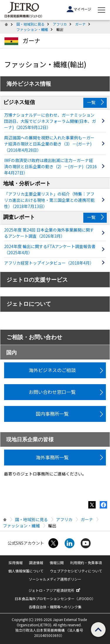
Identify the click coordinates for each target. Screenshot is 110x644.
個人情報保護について (26, 571)
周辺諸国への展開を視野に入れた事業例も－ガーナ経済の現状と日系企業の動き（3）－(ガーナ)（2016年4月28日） (49, 144)
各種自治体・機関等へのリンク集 (55, 607)
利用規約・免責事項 (86, 563)
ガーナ (80, 24)
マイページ (79, 9)
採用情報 (16, 563)
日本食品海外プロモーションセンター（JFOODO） (55, 598)
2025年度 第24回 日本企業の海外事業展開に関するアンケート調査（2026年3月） (49, 233)
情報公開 (57, 563)
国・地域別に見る (31, 24)
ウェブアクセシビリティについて (76, 571)
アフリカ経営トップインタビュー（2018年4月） (49, 263)
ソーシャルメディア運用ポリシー (55, 579)
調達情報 (36, 563)
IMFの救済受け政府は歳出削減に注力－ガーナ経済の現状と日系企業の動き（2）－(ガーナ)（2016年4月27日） (50, 166)
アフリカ (60, 24)
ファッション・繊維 (32, 29)
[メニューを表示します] (101, 10)
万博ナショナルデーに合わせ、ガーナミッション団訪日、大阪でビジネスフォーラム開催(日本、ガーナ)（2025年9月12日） (50, 121)
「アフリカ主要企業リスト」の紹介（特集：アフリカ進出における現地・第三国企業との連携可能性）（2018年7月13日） (49, 200)
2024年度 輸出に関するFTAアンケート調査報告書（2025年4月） (50, 249)
